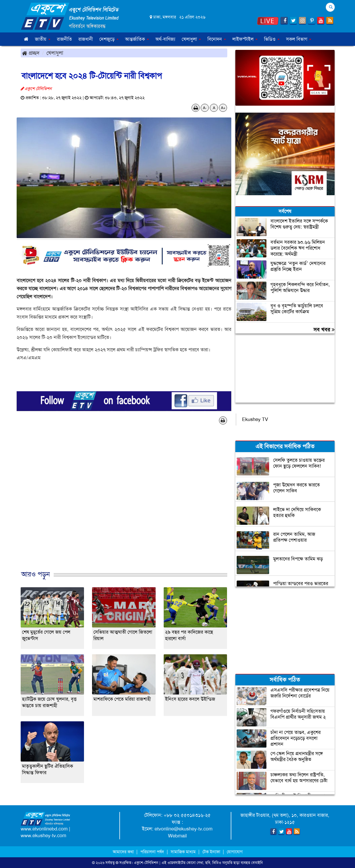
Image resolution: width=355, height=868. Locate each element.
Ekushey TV (255, 419)
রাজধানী (86, 39)
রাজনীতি (64, 39)
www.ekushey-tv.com (43, 836)
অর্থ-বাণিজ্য (165, 39)
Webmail (177, 836)
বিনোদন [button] (217, 39)
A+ (223, 108)
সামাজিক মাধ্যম (183, 852)
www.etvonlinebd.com (44, 829)
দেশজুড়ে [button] (109, 39)
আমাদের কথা (124, 852)
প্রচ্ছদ (31, 53)
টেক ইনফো (212, 852)
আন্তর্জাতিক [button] (137, 39)
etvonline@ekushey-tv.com (184, 829)
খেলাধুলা (55, 53)
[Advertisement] (124, 503)
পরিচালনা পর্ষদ (152, 852)
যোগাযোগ (235, 852)
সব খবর (324, 330)
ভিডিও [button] (272, 39)
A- (205, 108)
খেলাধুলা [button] (191, 39)
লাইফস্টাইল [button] (245, 39)
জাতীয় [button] (43, 39)
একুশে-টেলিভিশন (146, 863)
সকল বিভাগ (299, 39)
